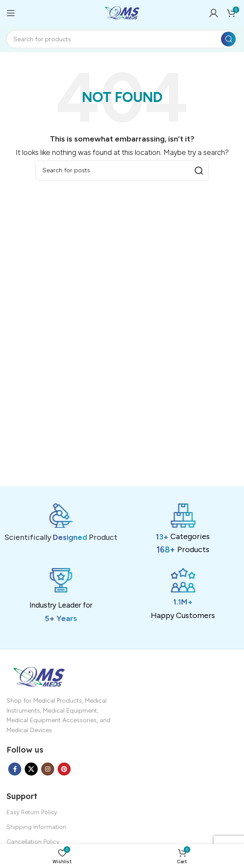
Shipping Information (36, 827)
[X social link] (31, 769)
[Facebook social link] (15, 769)
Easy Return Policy (32, 812)
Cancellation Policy (33, 842)
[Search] (122, 39)
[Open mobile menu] (11, 13)
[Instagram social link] (48, 769)
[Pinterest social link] (64, 769)
